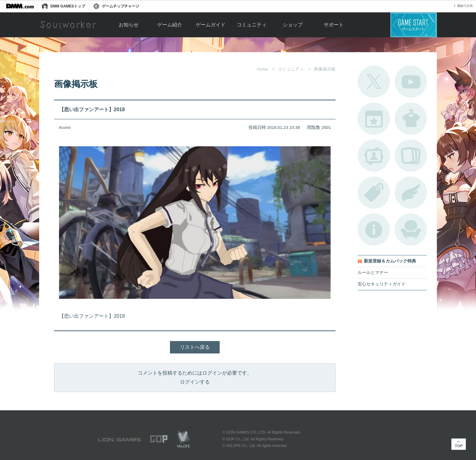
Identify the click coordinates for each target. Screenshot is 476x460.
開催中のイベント (374, 119)
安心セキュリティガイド (382, 284)
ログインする (195, 382)
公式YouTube (411, 82)
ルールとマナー (373, 273)
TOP (459, 444)
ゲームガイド (211, 25)
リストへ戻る (195, 347)
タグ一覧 (374, 193)
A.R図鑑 (411, 156)
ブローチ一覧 (411, 193)
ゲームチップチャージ (121, 6)
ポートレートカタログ (374, 156)
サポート (334, 25)
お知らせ (129, 25)
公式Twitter (374, 82)
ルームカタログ (411, 230)
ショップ (293, 25)
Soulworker (68, 25)
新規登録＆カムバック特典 (390, 261)
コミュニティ (252, 25)
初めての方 (465, 6)
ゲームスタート (414, 25)
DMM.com (20, 6)
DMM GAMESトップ (68, 6)
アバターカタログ (411, 119)
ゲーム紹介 (170, 25)
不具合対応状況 (374, 230)
